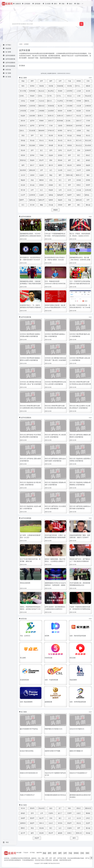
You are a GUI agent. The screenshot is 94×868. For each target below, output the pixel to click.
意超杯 (51, 155)
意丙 (51, 150)
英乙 (41, 136)
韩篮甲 (37, 838)
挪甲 (69, 205)
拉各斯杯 (51, 111)
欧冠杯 (79, 111)
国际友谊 (41, 106)
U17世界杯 (51, 96)
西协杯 (60, 160)
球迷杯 (32, 96)
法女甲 (79, 170)
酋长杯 (23, 121)
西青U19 (79, 833)
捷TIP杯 (42, 126)
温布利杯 (79, 126)
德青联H (23, 823)
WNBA (79, 81)
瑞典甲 (69, 195)
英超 (23, 81)
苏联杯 (41, 185)
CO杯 (51, 126)
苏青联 (88, 180)
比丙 (60, 190)
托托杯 (88, 111)
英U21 (69, 140)
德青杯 (79, 165)
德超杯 (88, 165)
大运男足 (60, 101)
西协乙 (88, 155)
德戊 (51, 808)
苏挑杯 (51, 185)
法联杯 (32, 175)
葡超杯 (23, 180)
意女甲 (69, 150)
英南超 (79, 136)
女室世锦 (32, 106)
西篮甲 (69, 823)
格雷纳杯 (23, 106)
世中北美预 (79, 86)
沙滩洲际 (41, 111)
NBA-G (42, 823)
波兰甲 (23, 833)
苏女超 (32, 185)
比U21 (69, 190)
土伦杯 (79, 91)
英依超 (23, 140)
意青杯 (60, 155)
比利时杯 (32, 195)
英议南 (60, 136)
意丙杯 (32, 155)
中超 (69, 81)
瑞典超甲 (60, 195)
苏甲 (69, 180)
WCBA (60, 823)
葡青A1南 (69, 175)
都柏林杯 (41, 131)
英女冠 (60, 140)
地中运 (69, 131)
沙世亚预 (23, 111)
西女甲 (41, 160)
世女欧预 (32, 131)
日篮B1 (51, 813)
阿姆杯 (41, 121)
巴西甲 (69, 813)
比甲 (32, 190)
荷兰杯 (23, 190)
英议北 (88, 136)
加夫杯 (88, 91)
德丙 (23, 165)
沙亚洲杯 (69, 106)
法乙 (51, 170)
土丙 (41, 813)
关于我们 (32, 853)
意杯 (79, 150)
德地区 (88, 160)
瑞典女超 (32, 200)
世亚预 (51, 86)
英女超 (32, 140)
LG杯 (79, 96)
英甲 (32, 136)
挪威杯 (56, 210)
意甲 (41, 81)
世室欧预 (51, 106)
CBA (88, 81)
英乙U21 (79, 140)
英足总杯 (88, 140)
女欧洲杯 (32, 116)
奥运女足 (41, 91)
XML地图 (19, 853)
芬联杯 (60, 205)
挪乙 (79, 205)
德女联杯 (23, 170)
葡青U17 (79, 175)
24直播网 (45, 863)
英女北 (41, 140)
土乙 (69, 818)
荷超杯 (51, 190)
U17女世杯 (60, 96)
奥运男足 (51, 91)
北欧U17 (79, 121)
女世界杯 (69, 91)
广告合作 (26, 853)
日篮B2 (69, 828)
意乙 (41, 150)
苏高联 (79, 180)
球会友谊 (88, 96)
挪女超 (88, 205)
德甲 (51, 81)
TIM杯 (42, 155)
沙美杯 (32, 111)
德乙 (79, 160)
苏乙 (60, 180)
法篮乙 (79, 813)
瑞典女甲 (41, 200)
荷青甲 (88, 185)
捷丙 (32, 833)
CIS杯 (88, 121)
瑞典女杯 (79, 200)
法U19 (23, 175)
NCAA (23, 808)
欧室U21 (23, 126)
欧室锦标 (60, 121)
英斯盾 (69, 145)
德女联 (41, 165)
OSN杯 (79, 101)
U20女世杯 (42, 96)
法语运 (23, 101)
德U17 (32, 165)
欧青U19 (60, 116)
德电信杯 (32, 170)
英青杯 (41, 145)
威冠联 (60, 833)
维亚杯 (23, 155)
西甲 (32, 81)
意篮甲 (88, 823)
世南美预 (60, 86)
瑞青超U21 (88, 195)
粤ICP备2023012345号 (54, 863)
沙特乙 (88, 818)
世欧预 (41, 86)
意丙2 (60, 150)
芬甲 (88, 200)
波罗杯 (32, 121)
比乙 (41, 190)
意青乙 (69, 833)
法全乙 (69, 170)
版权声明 (39, 853)
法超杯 (41, 175)
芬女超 (51, 205)
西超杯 (32, 160)
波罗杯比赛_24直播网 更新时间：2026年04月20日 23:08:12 (55, 73)
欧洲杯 (69, 111)
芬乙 (23, 205)
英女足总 (79, 145)
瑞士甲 (41, 818)
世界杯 (32, 86)
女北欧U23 (70, 121)
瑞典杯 (51, 200)
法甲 (60, 81)
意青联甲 (88, 150)
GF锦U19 (51, 131)
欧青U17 (69, 116)
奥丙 (74, 838)
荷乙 (60, 185)
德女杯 (69, 165)
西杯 (51, 160)
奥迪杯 (88, 126)
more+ (90, 78)
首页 (21, 44)
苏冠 (51, 180)
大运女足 (41, 101)
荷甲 (69, 185)
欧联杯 (60, 111)
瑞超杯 (60, 200)
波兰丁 (60, 813)
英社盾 (60, 145)
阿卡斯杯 (69, 101)
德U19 (51, 165)
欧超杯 (23, 116)
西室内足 (23, 160)
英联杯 (23, 145)
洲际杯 (88, 86)
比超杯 (41, 195)
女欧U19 (88, 116)
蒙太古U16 (51, 101)
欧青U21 (51, 116)
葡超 (51, 175)
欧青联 (60, 131)
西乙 (79, 155)
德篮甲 (32, 823)
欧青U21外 (42, 116)
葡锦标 (88, 813)
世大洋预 (23, 91)
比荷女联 (88, 190)
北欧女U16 (23, 131)
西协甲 (32, 818)
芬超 (69, 200)
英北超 (69, 136)
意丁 (60, 808)
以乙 (60, 828)
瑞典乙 (79, 195)
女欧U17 (51, 121)
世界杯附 (32, 91)
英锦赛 (51, 145)
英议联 (51, 136)
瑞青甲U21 (23, 200)
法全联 (60, 170)
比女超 (79, 190)
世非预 (69, 86)
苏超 (32, 180)
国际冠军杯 (88, 101)
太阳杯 (79, 131)
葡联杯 (41, 180)
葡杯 (88, 175)
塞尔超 (88, 828)
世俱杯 (60, 91)
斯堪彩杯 (69, 126)
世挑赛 (32, 101)
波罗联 (32, 126)
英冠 (23, 136)
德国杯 (60, 165)
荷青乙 (79, 185)
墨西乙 (23, 828)
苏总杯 (23, 185)
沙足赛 (79, 106)
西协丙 (32, 808)
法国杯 (88, 170)
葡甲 (60, 175)
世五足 (69, 96)
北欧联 (60, 126)
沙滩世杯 (88, 106)
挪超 (41, 205)
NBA (23, 86)
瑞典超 (51, 195)
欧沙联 (60, 106)
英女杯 (23, 150)
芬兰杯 (32, 205)
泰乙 (60, 818)
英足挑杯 (32, 145)
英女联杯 (88, 145)
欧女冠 (79, 116)
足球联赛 (26, 44)
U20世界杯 (23, 96)
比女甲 (23, 195)
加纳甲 (23, 818)
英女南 (51, 140)
